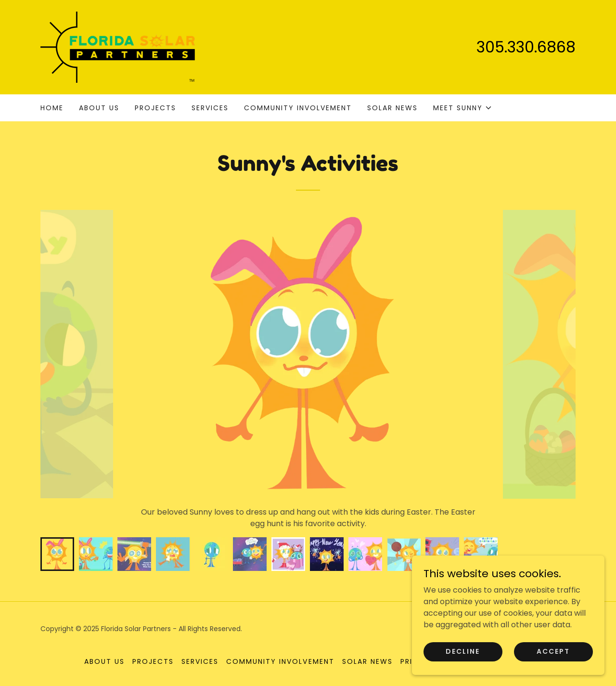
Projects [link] (155, 108)
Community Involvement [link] (298, 108)
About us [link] (99, 108)
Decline (463, 651)
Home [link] (52, 108)
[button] (463, 108)
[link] (118, 46)
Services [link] (210, 108)
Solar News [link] (392, 108)
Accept (553, 651)
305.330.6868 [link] (526, 47)
